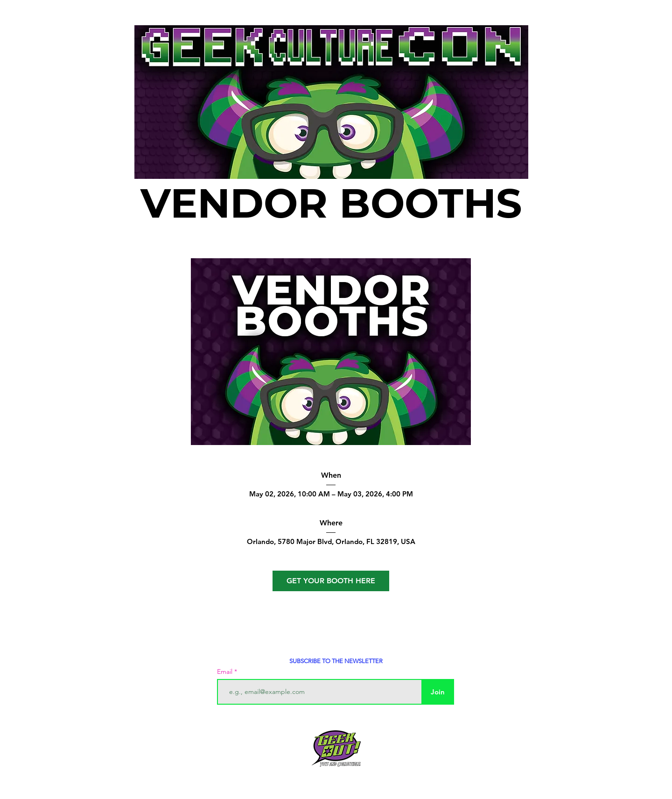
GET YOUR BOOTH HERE (331, 581)
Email (226, 672)
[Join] (438, 692)
